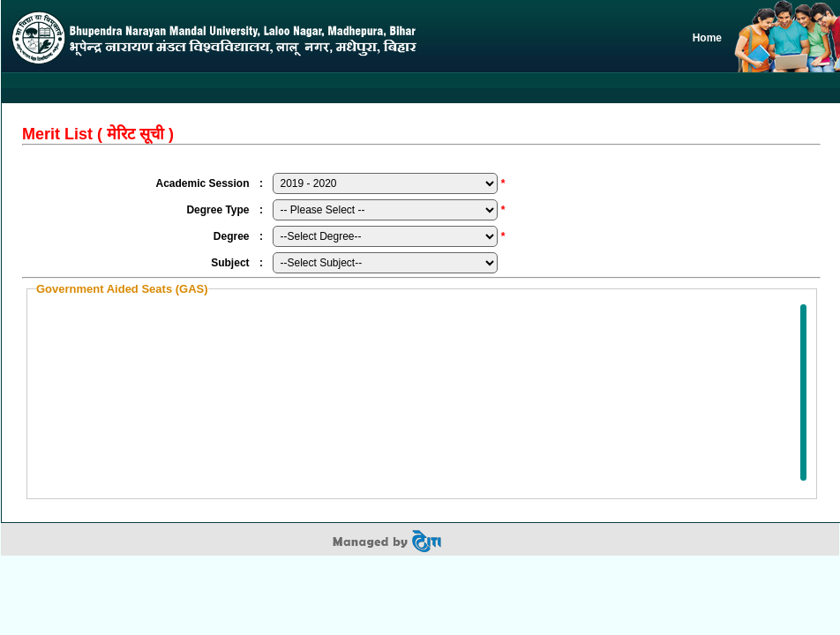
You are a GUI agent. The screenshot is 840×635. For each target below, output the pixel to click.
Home (707, 38)
